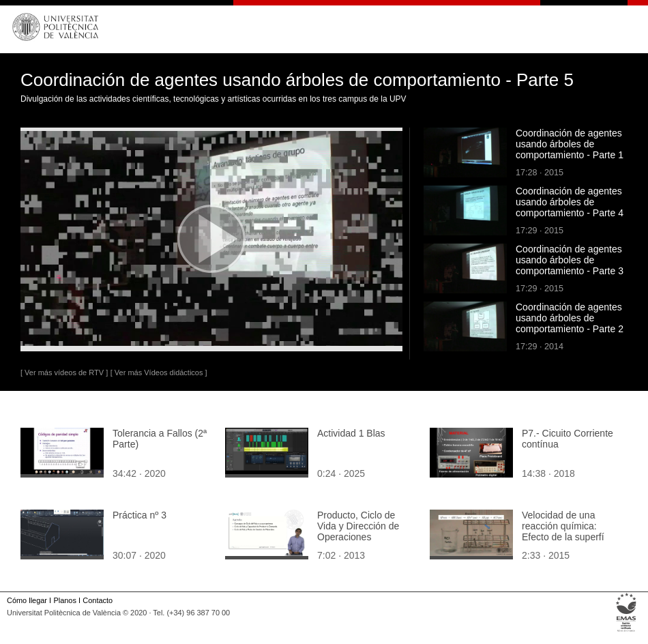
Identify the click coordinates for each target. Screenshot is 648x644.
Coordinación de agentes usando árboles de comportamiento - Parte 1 (570, 144)
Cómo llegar (27, 600)
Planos (64, 600)
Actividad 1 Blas (351, 433)
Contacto (98, 600)
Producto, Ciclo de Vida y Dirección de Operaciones (358, 526)
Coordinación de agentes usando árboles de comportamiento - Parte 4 (570, 202)
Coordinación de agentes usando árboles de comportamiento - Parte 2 (570, 318)
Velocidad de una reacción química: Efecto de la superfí (563, 526)
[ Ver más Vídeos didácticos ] (159, 372)
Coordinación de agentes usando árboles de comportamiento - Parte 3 (570, 260)
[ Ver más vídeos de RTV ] (64, 372)
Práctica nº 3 (139, 515)
